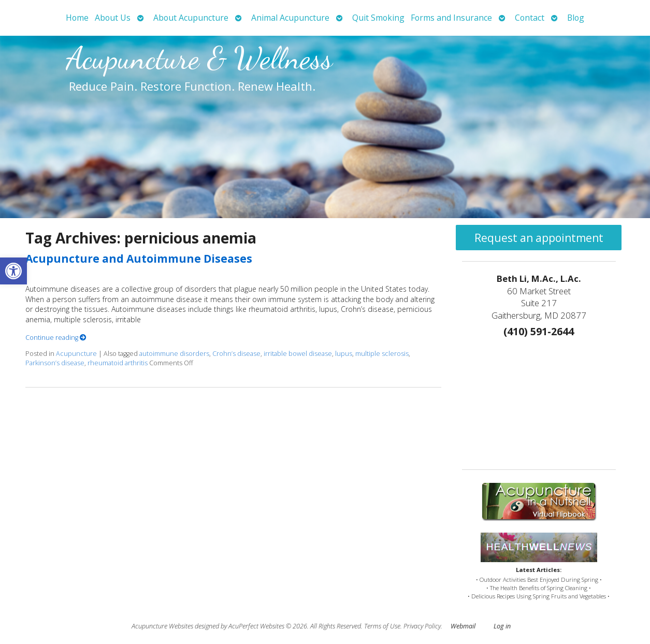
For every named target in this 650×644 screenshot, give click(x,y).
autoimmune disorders (174, 354)
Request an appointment (539, 238)
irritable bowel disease (298, 354)
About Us (113, 18)
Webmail (463, 626)
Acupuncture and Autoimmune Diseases (139, 259)
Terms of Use (382, 626)
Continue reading (56, 338)
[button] (13, 271)
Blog (576, 18)
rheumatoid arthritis (118, 363)
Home (77, 18)
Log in (502, 626)
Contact (530, 18)
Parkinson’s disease (55, 363)
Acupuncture (76, 354)
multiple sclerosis (382, 354)
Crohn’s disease (236, 354)
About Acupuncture (191, 18)
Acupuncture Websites (162, 626)
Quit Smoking (378, 18)
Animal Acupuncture (290, 18)
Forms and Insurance (451, 18)
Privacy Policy (422, 626)
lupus (344, 354)
